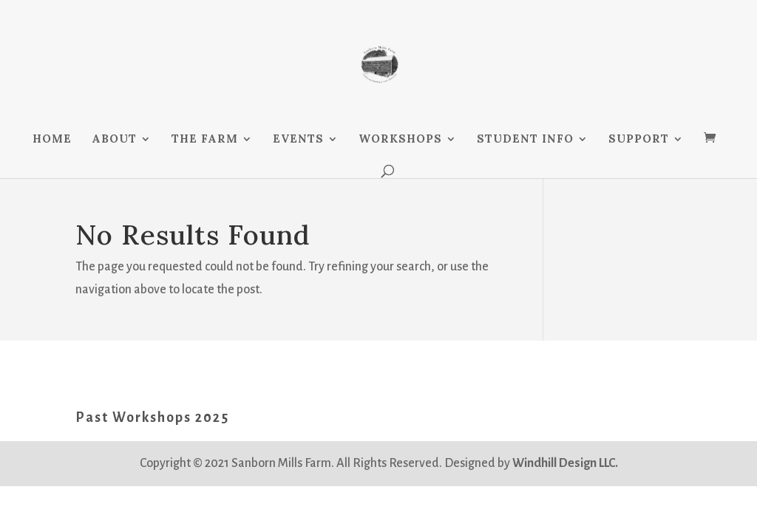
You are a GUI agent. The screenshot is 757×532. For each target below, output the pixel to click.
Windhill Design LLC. (565, 463)
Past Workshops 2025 (152, 417)
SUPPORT (639, 140)
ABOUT (114, 140)
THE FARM (205, 140)
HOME (52, 140)
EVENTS (298, 140)
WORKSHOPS (400, 140)
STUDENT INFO (525, 140)
